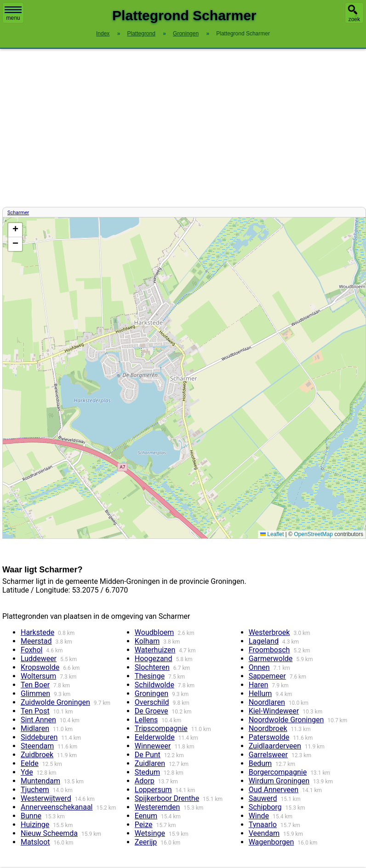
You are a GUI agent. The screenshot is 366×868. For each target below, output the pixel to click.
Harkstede (37, 632)
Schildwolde (154, 685)
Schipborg (265, 807)
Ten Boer (35, 685)
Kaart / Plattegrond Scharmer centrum (183, 378)
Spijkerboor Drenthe (167, 798)
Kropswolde (40, 667)
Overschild (152, 702)
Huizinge (35, 825)
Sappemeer (267, 676)
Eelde (30, 763)
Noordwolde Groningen (286, 720)
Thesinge (150, 676)
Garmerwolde (271, 659)
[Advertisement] (183, 128)
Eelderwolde (155, 737)
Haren (259, 685)
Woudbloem (154, 632)
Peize (144, 825)
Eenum (146, 816)
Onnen (259, 667)
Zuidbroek (37, 755)
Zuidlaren (150, 763)
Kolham (147, 641)
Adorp (145, 781)
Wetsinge (150, 833)
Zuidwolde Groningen (55, 702)
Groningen (152, 694)
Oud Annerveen (274, 790)
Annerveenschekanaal (57, 807)
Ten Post (35, 711)
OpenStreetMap (313, 534)
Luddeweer (39, 659)
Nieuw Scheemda (49, 833)
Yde (27, 772)
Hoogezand (154, 659)
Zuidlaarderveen (275, 746)
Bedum (260, 763)
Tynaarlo (263, 825)
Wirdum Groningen (279, 781)
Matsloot (35, 842)
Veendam (264, 833)
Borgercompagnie (278, 772)
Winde (259, 816)
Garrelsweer (268, 755)
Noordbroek (268, 728)
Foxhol (31, 650)
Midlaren (35, 728)
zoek (354, 19)
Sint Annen (38, 720)
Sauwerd (263, 798)
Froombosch (269, 650)
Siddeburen (39, 737)
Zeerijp (146, 842)
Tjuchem (35, 790)
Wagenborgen (272, 842)
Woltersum (38, 676)
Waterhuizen (155, 650)
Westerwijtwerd (46, 798)
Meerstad (36, 641)
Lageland (264, 641)
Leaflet (272, 534)
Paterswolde (269, 737)
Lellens (146, 720)
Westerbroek (269, 632)
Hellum (260, 694)
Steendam (37, 746)
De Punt (148, 755)
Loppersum (153, 790)
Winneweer (153, 746)
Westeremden (157, 807)
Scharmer (18, 213)
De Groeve (152, 711)
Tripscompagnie (161, 728)
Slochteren (152, 667)
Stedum (147, 772)
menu (13, 14)
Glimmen (35, 694)
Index (103, 34)
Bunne (31, 816)
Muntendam (40, 781)
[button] (15, 230)
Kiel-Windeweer (274, 711)
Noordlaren (267, 702)
